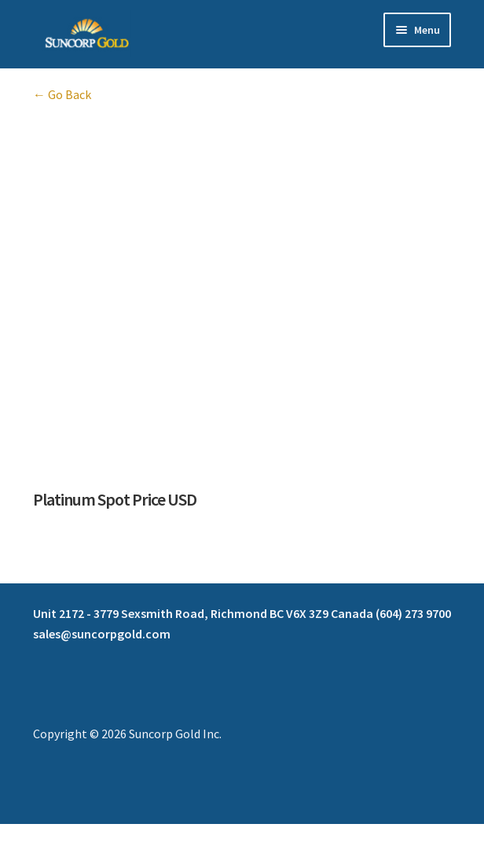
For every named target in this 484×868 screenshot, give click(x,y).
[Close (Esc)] (132, 838)
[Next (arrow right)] (55, 860)
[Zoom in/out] (18, 838)
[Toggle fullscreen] (55, 838)
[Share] (94, 838)
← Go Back (62, 94)
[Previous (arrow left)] (18, 860)
